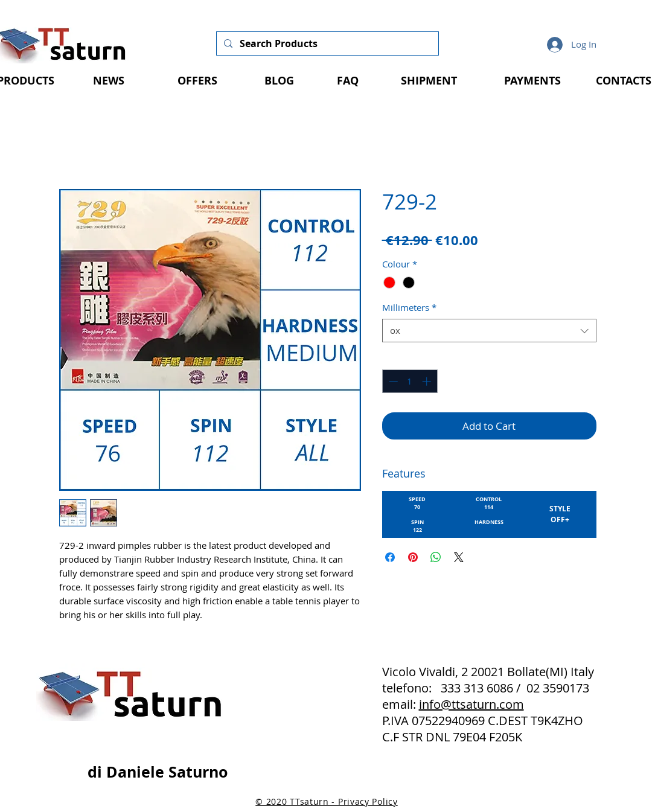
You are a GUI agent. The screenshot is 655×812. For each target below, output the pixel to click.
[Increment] (428, 381)
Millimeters (409, 307)
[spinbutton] (410, 381)
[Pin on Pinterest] (413, 557)
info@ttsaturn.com (471, 704)
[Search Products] (326, 43)
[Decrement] (392, 381)
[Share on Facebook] (390, 557)
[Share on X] (459, 557)
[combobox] (489, 331)
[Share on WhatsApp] (436, 557)
